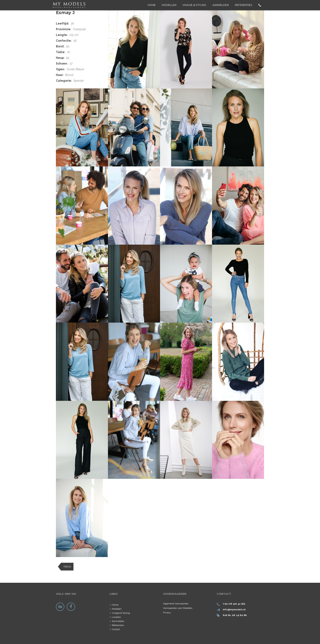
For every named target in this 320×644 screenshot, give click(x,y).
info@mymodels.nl (234, 609)
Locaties (116, 617)
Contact (116, 629)
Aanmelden (221, 5)
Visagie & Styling (194, 5)
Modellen (169, 5)
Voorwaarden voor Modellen (178, 608)
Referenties (244, 5)
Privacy (167, 613)
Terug (67, 567)
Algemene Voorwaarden (176, 604)
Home (152, 5)
